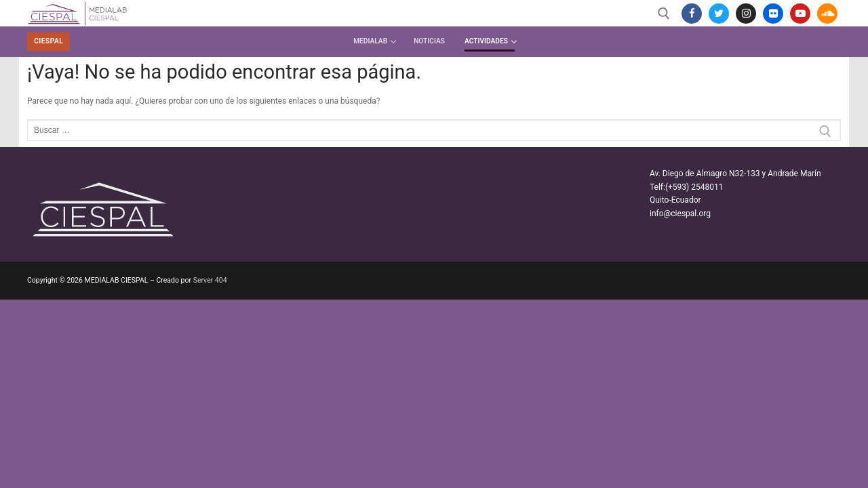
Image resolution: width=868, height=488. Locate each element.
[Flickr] (773, 14)
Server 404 (210, 280)
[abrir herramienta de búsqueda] (664, 14)
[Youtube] (800, 14)
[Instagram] (746, 14)
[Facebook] (692, 14)
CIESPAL (48, 41)
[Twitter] (719, 14)
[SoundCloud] (827, 14)
